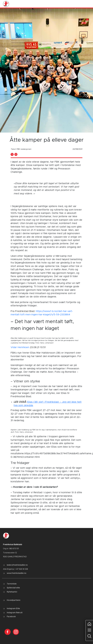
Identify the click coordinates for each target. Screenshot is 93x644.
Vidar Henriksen (20, 347)
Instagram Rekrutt (13, 613)
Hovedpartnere (12, 600)
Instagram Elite (11, 609)
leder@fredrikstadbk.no (15, 565)
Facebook (9, 617)
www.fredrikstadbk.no (15, 573)
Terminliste (10, 584)
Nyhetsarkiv (10, 592)
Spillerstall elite (11, 588)
